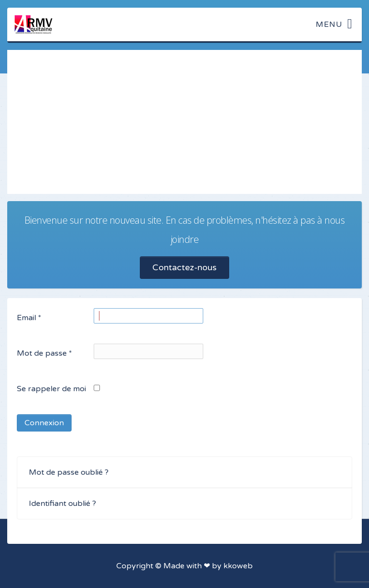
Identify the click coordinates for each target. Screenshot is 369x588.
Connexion (44, 423)
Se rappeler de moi (51, 389)
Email (29, 318)
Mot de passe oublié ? (69, 472)
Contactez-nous (184, 267)
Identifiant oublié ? (62, 504)
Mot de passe (44, 353)
